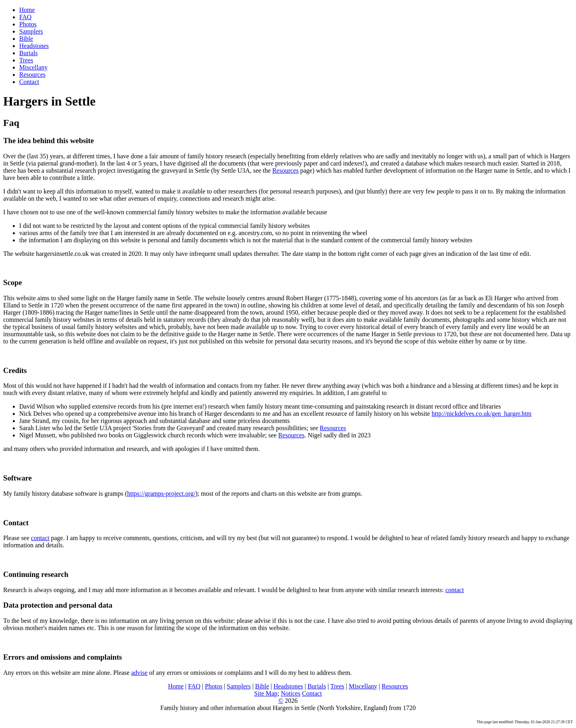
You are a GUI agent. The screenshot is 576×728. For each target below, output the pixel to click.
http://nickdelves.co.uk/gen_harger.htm (482, 414)
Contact (29, 82)
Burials (28, 53)
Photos (28, 24)
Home (27, 10)
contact (40, 538)
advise (139, 673)
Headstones (34, 46)
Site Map (266, 693)
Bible (26, 39)
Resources (32, 75)
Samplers (31, 31)
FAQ (25, 17)
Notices (291, 693)
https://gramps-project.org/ (161, 494)
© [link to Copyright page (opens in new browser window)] (281, 701)
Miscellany (33, 67)
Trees (26, 60)
